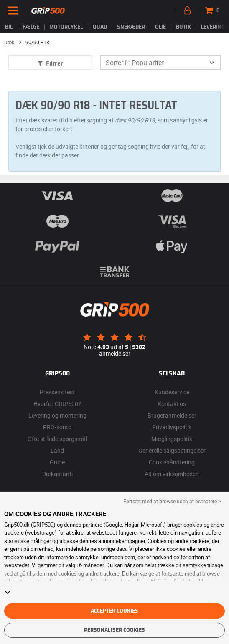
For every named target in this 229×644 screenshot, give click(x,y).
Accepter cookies (114, 611)
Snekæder (131, 27)
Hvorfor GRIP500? (57, 404)
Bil (9, 27)
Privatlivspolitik (172, 427)
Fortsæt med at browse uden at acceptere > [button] (172, 501)
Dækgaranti (57, 474)
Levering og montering (57, 415)
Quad (100, 27)
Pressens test (57, 392)
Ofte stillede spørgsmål (57, 439)
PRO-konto (57, 427)
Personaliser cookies (114, 630)
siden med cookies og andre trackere (76, 573)
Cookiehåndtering (172, 462)
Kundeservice (172, 392)
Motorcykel (66, 27)
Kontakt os (172, 404)
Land (57, 450)
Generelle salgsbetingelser (172, 450)
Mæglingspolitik (172, 439)
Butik (183, 27)
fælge (31, 27)
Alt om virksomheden (172, 474)
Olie (160, 27)
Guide (57, 462)
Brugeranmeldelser (172, 415)
